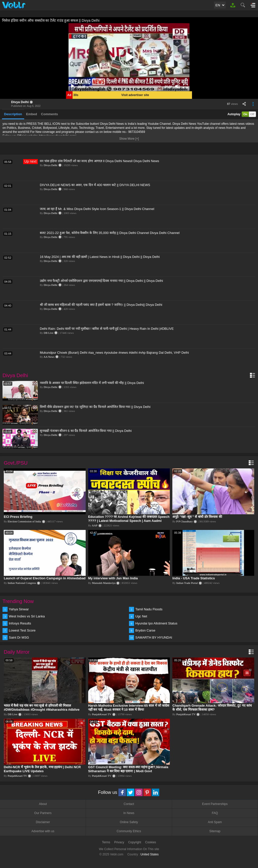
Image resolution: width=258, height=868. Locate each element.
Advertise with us (43, 831)
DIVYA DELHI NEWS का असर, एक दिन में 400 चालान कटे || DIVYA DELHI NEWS (95, 185)
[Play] (73, 86)
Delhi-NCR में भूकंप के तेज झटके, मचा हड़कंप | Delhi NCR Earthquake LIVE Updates (42, 769)
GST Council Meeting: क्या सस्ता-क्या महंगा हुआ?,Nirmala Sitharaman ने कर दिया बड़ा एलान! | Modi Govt (128, 769)
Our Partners (43, 813)
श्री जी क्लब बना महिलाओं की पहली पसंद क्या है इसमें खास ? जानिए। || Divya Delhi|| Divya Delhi (101, 305)
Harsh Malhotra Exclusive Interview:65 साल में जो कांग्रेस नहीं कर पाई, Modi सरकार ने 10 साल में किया (129, 708)
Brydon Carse (145, 630)
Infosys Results (20, 623)
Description (13, 114)
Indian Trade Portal (187, 583)
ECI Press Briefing (18, 517)
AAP (95, 525)
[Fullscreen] (185, 86)
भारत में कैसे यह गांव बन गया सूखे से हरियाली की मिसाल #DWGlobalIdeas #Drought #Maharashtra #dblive (42, 708)
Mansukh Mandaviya (104, 583)
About (43, 804)
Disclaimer (43, 822)
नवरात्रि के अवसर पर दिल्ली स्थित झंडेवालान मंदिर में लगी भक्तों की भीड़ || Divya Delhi (92, 383)
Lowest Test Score (22, 630)
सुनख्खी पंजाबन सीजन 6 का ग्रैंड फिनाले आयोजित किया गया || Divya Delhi (86, 431)
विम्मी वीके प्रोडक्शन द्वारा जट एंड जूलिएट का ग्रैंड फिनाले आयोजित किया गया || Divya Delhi (95, 407)
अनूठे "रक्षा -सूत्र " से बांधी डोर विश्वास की (197, 517)
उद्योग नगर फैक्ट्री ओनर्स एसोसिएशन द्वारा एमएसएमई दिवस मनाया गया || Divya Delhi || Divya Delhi (101, 281)
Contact (129, 804)
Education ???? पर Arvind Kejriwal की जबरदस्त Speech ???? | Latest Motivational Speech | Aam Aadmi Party (129, 521)
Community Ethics (129, 831)
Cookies (151, 842)
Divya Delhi (20, 102)
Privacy (119, 842)
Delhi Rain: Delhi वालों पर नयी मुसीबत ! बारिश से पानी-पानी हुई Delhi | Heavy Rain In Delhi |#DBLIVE (107, 329)
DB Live (49, 333)
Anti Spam (215, 822)
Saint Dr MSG (19, 637)
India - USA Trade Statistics (194, 578)
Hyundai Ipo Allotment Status (156, 623)
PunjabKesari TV (102, 714)
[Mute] (177, 86)
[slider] (125, 86)
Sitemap (215, 831)
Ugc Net (141, 616)
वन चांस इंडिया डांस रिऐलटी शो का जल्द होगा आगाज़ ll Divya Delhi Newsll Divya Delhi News (100, 161)
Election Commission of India (24, 521)
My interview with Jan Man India (113, 578)
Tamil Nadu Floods (149, 609)
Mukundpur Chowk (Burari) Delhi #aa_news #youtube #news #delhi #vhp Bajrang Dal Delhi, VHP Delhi (114, 353)
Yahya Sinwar (19, 609)
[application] (129, 57)
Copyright (135, 842)
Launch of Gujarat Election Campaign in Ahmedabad (45, 578)
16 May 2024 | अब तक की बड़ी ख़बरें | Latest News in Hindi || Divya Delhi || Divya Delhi (100, 257)
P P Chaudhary (185, 521)
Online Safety (129, 822)
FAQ (215, 813)
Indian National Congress (22, 583)
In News (129, 813)
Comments (50, 114)
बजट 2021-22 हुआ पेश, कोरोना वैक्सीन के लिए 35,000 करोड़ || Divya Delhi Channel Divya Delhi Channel (110, 233)
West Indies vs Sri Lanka (27, 616)
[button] (129, 57)
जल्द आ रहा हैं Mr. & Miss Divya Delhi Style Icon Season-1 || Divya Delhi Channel (97, 209)
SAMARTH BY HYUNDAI (154, 637)
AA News (49, 357)
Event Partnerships (215, 804)
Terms (106, 842)
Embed (32, 114)
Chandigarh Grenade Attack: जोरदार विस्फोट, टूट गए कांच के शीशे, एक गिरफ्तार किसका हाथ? (212, 708)
